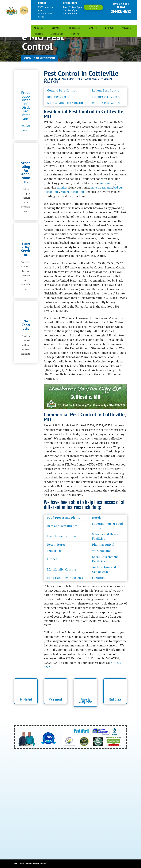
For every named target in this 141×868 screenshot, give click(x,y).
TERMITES (92, 28)
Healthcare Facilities (62, 536)
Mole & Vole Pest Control (65, 103)
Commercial (56, 700)
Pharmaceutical (103, 544)
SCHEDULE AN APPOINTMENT (39, 58)
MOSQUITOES (57, 34)
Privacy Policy (39, 864)
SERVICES (56, 28)
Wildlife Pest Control (107, 103)
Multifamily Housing (62, 569)
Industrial (54, 551)
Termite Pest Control (107, 97)
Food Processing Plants (64, 518)
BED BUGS (110, 28)
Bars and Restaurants (62, 526)
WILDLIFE (127, 28)
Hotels (97, 518)
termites (62, 187)
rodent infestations (73, 192)
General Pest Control (62, 90)
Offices (52, 559)
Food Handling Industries (65, 578)
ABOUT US (39, 28)
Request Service (93, 7)
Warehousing (101, 551)
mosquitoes (108, 183)
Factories (99, 578)
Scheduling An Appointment (26, 172)
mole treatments (101, 187)
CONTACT (76, 34)
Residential (26, 700)
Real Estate (115, 700)
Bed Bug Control (59, 97)
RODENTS (38, 34)
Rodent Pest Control (106, 90)
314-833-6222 (121, 12)
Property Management (85, 701)
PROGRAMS (74, 28)
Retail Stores (56, 544)
